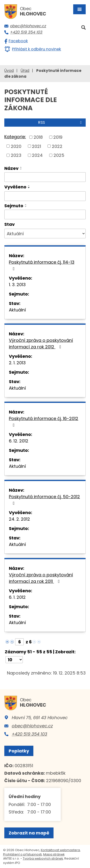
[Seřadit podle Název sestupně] (21, 169)
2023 (16, 155)
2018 (38, 137)
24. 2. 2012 (19, 519)
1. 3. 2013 (17, 285)
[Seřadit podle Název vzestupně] (21, 167)
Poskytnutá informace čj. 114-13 (42, 265)
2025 (59, 155)
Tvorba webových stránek (43, 858)
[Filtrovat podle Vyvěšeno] (45, 196)
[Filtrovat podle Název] (45, 177)
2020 (16, 146)
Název (11, 168)
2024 (37, 155)
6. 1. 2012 (17, 597)
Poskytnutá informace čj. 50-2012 (44, 499)
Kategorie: (15, 137)
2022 (57, 146)
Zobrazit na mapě (29, 833)
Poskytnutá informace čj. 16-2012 (44, 421)
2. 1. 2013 (17, 363)
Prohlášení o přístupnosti (22, 854)
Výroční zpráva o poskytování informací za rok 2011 (41, 578)
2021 (36, 146)
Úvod (9, 71)
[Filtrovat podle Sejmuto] (45, 214)
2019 (58, 137)
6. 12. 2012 (19, 441)
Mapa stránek (54, 854)
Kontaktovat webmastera (60, 850)
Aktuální (17, 310)
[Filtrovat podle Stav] (45, 234)
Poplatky (19, 751)
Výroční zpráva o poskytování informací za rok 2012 (41, 344)
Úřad (25, 71)
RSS (61, 122)
